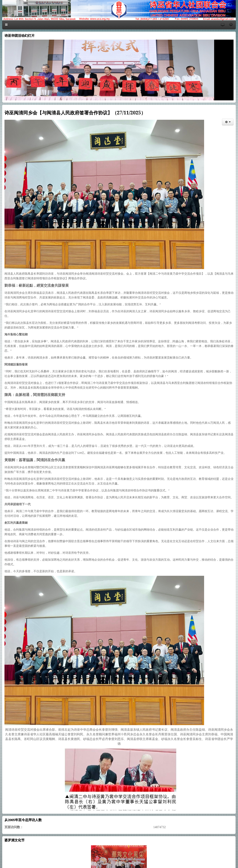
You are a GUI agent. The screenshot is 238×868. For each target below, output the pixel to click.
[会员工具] (228, 122)
